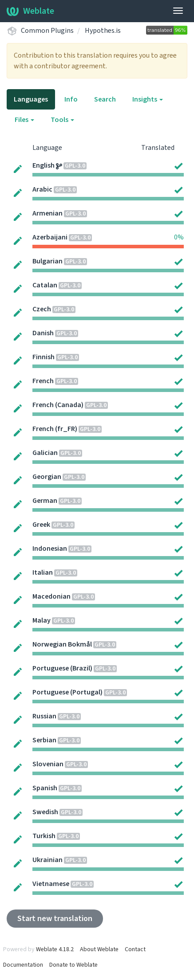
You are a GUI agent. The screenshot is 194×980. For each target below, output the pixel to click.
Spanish (45, 788)
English (44, 165)
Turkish (44, 836)
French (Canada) (58, 405)
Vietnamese (51, 884)
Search (105, 99)
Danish (43, 333)
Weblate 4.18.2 (55, 949)
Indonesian (50, 549)
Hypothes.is (103, 31)
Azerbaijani (50, 237)
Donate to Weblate (73, 965)
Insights (148, 99)
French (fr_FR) (55, 429)
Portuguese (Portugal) (67, 692)
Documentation (23, 965)
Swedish (45, 812)
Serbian (44, 740)
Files (24, 120)
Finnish (44, 357)
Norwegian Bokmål (62, 644)
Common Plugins (47, 31)
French (43, 381)
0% (179, 237)
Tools (62, 120)
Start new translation (55, 919)
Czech (42, 309)
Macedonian (51, 596)
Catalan (45, 285)
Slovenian (48, 764)
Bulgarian (48, 261)
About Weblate (99, 949)
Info (71, 99)
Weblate (30, 11)
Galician (45, 453)
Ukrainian (48, 860)
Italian (43, 572)
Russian (44, 716)
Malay (42, 620)
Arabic (42, 189)
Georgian (47, 477)
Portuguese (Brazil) (62, 668)
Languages (31, 99)
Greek (41, 525)
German (45, 501)
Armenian (48, 213)
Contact (135, 949)
